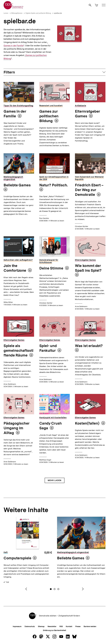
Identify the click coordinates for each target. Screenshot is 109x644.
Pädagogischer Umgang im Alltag (17, 428)
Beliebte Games (17, 185)
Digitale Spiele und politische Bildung (38, 13)
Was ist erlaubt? (89, 346)
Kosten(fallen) (88, 423)
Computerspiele (17, 558)
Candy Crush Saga (51, 426)
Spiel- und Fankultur (48, 348)
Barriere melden (90, 626)
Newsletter (52, 626)
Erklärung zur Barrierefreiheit (54, 630)
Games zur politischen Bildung (49, 116)
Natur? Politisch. (54, 185)
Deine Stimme (52, 268)
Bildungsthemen (17, 13)
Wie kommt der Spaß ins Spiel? (88, 268)
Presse (78, 626)
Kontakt (69, 626)
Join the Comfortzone (15, 268)
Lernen (6, 13)
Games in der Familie (14, 46)
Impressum (17, 626)
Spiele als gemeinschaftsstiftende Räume (18, 350)
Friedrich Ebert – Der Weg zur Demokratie (89, 190)
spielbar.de (58, 13)
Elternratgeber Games (88, 114)
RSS (61, 626)
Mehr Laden (55, 480)
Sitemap (41, 626)
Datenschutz (30, 626)
